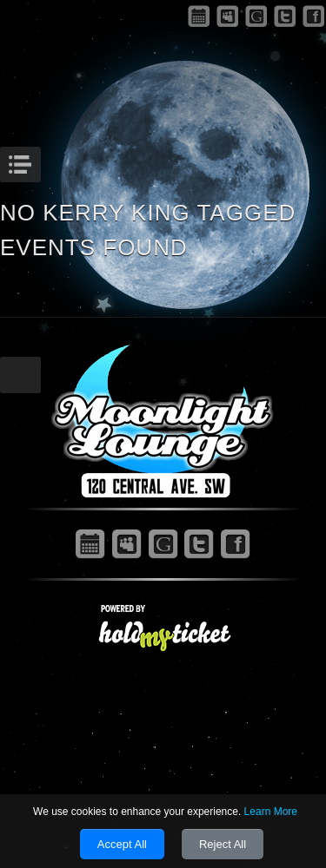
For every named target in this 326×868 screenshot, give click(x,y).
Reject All (223, 844)
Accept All (122, 844)
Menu (39, 160)
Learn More (271, 812)
